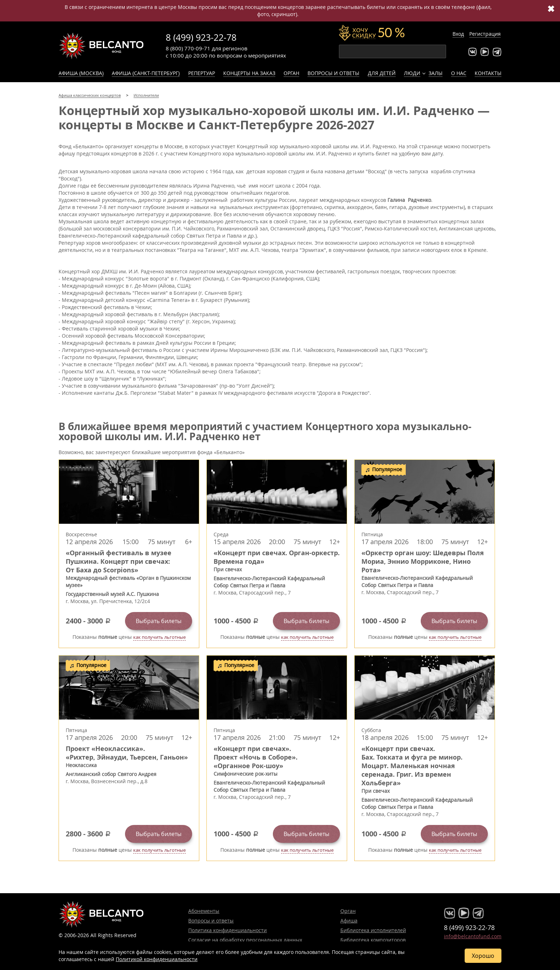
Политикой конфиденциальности (157, 959)
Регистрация (485, 34)
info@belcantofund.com (473, 936)
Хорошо (483, 956)
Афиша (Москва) (81, 73)
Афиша (349, 921)
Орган (291, 73)
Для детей (382, 73)
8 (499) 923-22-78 (201, 37)
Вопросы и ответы (333, 73)
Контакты (488, 73)
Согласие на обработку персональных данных (245, 940)
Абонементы (204, 911)
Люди (412, 73)
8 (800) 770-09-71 (188, 48)
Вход (458, 34)
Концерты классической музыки (101, 46)
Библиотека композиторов (373, 940)
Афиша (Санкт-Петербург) (146, 73)
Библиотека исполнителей (373, 930)
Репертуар (202, 73)
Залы (436, 73)
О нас (459, 73)
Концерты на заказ (249, 73)
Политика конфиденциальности (227, 930)
